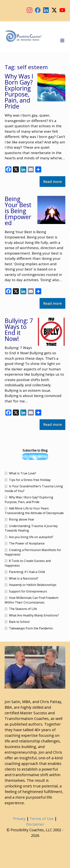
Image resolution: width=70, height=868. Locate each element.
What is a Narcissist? (24, 578)
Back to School (19, 622)
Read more (52, 182)
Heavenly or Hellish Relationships (33, 585)
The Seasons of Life (23, 609)
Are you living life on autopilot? (31, 537)
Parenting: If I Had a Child (27, 572)
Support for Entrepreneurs (28, 591)
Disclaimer (35, 824)
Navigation (62, 41)
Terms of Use (42, 819)
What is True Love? (22, 473)
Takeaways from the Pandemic (31, 628)
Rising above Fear (22, 519)
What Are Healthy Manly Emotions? (34, 615)
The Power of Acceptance (27, 543)
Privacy (19, 819)
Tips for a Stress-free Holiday (30, 480)
